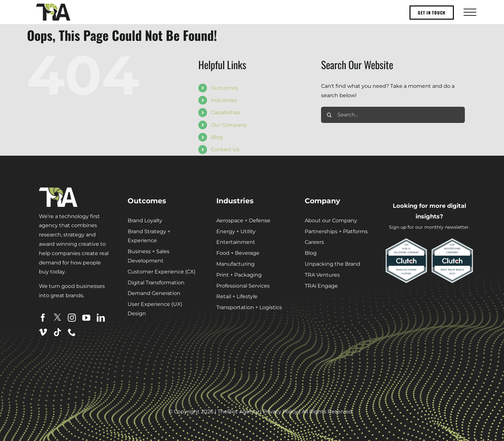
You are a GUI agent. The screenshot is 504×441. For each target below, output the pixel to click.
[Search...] (393, 115)
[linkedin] (101, 318)
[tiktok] (57, 332)
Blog (217, 137)
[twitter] (57, 317)
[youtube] (86, 318)
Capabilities (226, 112)
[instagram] (72, 318)
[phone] (72, 332)
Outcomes (225, 88)
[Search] (329, 115)
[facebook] (43, 318)
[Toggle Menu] (469, 12)
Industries (224, 100)
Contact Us (225, 149)
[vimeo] (43, 332)
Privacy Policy (280, 412)
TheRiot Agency (238, 412)
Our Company (229, 125)
